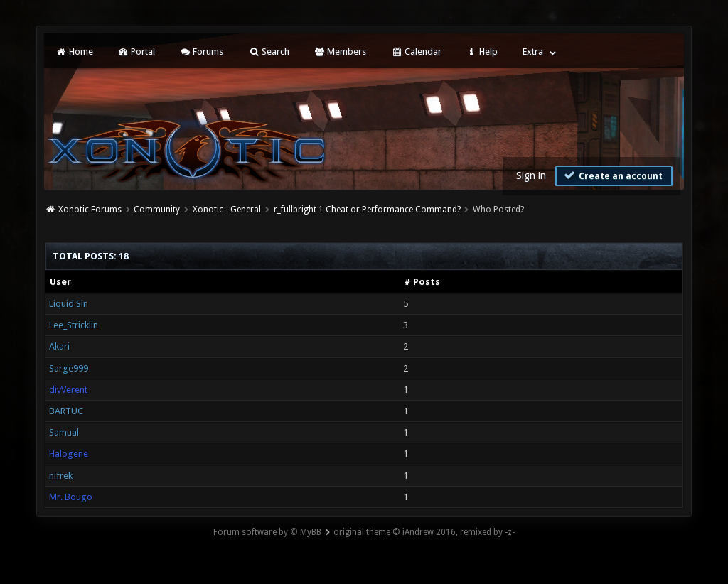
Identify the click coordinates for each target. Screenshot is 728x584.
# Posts (422, 282)
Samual (64, 432)
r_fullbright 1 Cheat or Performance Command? (367, 210)
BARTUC (66, 411)
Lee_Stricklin (74, 325)
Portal (136, 52)
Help (482, 52)
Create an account (612, 175)
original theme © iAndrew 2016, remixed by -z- (424, 532)
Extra (533, 52)
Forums (202, 52)
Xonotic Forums (90, 210)
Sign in (531, 175)
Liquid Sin (69, 304)
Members (340, 52)
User (60, 282)
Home (74, 52)
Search (268, 52)
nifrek (61, 476)
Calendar (416, 52)
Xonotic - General (227, 210)
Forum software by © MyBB (267, 532)
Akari (59, 346)
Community (157, 210)
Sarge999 (69, 368)
